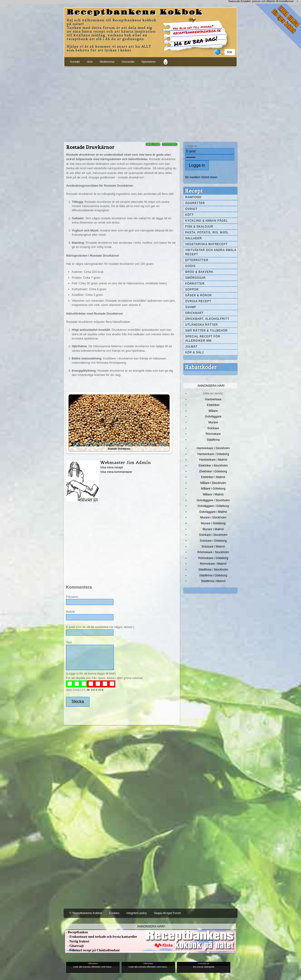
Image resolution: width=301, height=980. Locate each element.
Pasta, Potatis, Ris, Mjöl (207, 232)
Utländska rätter (202, 325)
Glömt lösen (209, 177)
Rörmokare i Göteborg (213, 558)
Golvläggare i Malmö (213, 512)
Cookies (114, 913)
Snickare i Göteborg (213, 541)
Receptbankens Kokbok (135, 12)
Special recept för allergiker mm (203, 339)
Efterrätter (197, 260)
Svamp (191, 307)
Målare (213, 411)
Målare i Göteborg (213, 488)
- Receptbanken (76, 932)
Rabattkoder (201, 367)
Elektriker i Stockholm (213, 465)
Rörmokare (213, 434)
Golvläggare (213, 416)
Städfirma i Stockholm (213, 569)
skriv (90, 62)
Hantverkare (213, 399)
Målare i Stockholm (213, 483)
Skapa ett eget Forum (167, 913)
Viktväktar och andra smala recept (211, 252)
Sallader (194, 238)
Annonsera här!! (151, 926)
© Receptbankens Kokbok (86, 913)
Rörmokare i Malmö (213, 564)
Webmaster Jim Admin (126, 462)
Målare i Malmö (213, 494)
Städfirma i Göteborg (213, 575)
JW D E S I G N (95, 690)
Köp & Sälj (194, 352)
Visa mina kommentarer (116, 472)
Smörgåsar (195, 278)
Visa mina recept (112, 467)
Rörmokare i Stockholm (213, 552)
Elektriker (213, 405)
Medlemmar (107, 62)
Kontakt (75, 62)
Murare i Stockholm (213, 517)
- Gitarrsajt (74, 946)
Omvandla (128, 62)
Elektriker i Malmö (213, 477)
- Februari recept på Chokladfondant (92, 950)
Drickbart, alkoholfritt (207, 319)
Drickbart (194, 313)
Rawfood (193, 197)
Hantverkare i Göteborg (213, 454)
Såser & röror (199, 295)
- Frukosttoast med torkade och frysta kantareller (101, 937)
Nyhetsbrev (149, 62)
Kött (189, 215)
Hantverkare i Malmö (213, 460)
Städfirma (213, 440)
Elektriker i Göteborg (213, 471)
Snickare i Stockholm (213, 535)
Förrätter (195, 284)
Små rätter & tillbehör (206, 331)
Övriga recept (198, 301)
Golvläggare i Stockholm (213, 500)
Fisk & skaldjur (199, 227)
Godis (190, 266)
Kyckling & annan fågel (206, 221)
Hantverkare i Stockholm (213, 448)
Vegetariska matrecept (206, 244)
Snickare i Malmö (213, 546)
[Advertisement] (150, 104)
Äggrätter (195, 203)
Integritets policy (137, 913)
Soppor (192, 289)
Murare (213, 422)
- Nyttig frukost (77, 941)
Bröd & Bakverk (199, 272)
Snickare (213, 428)
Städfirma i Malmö (213, 581)
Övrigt (191, 209)
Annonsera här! (211, 386)
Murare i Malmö (213, 529)
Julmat (191, 347)
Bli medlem (193, 177)
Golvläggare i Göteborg (213, 506)
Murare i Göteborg (213, 523)
